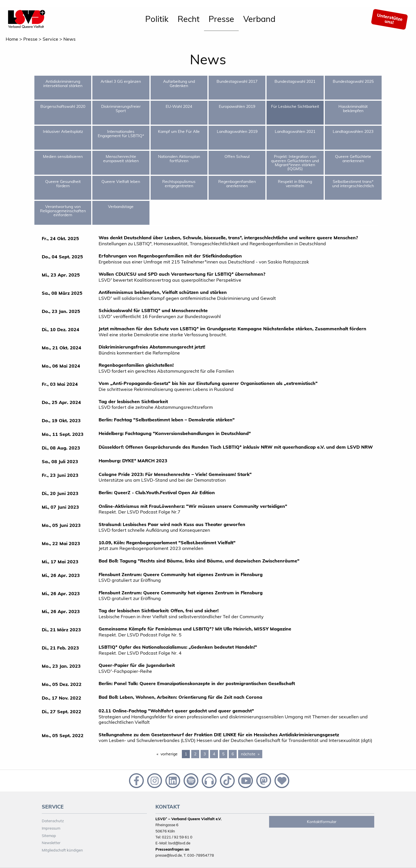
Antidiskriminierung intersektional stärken (63, 83)
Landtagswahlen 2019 (237, 131)
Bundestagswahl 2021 (295, 81)
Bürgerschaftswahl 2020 (63, 106)
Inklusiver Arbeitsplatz (63, 131)
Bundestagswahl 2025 (353, 81)
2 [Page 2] (195, 754)
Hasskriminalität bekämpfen (353, 108)
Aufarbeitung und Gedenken (179, 83)
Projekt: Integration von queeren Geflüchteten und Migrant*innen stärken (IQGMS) (295, 163)
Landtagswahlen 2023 (353, 131)
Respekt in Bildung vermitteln (295, 184)
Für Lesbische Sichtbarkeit (295, 106)
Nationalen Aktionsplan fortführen (179, 158)
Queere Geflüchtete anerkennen (353, 158)
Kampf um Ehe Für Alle (179, 131)
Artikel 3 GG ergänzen (121, 81)
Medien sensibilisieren (63, 156)
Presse (221, 19)
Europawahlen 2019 (237, 106)
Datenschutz (53, 821)
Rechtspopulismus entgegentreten (179, 184)
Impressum (51, 828)
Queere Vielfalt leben (121, 182)
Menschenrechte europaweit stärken (121, 158)
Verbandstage (121, 207)
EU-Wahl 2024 (179, 106)
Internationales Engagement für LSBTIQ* (121, 133)
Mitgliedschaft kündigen (62, 850)
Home (12, 39)
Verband (259, 19)
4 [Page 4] (214, 754)
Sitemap (49, 836)
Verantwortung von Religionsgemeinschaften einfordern (63, 211)
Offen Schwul (237, 156)
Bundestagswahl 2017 (237, 81)
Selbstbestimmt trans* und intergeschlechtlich (353, 184)
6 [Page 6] (233, 754)
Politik (157, 19)
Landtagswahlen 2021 (295, 131)
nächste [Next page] (252, 754)
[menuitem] (157, 19)
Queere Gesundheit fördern (63, 184)
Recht (189, 19)
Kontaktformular (322, 822)
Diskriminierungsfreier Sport (121, 108)
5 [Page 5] (223, 754)
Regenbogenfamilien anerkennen (237, 184)
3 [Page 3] (205, 754)
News (69, 39)
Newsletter (51, 843)
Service (50, 39)
